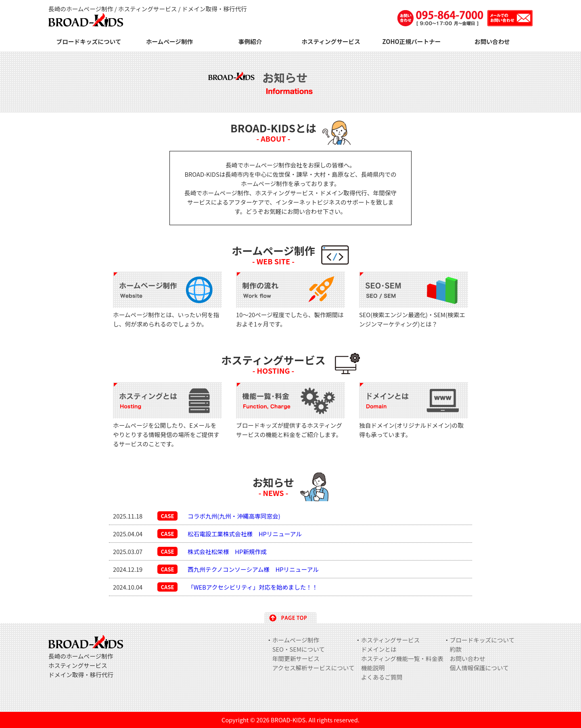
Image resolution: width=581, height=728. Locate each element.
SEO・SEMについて (299, 649)
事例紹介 (250, 41)
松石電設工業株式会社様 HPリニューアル (245, 534)
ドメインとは (379, 649)
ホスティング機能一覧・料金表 (402, 658)
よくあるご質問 (382, 677)
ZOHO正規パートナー (412, 41)
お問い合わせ (492, 41)
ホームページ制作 (170, 41)
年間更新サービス (296, 658)
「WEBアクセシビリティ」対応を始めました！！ (253, 587)
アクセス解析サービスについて (313, 668)
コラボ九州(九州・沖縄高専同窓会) (234, 516)
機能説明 (373, 668)
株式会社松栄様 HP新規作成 (227, 551)
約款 (456, 649)
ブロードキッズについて (89, 41)
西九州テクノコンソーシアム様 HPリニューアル (253, 569)
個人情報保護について (479, 668)
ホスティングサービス (331, 41)
